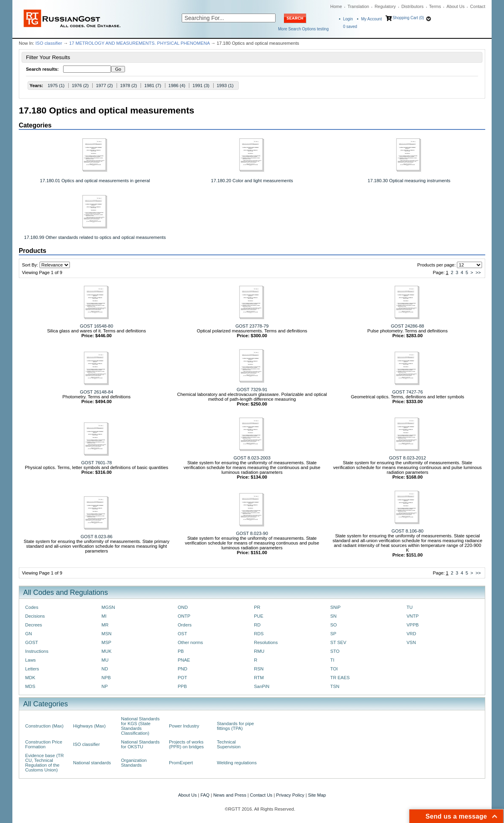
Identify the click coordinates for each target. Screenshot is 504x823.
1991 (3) (201, 85)
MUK (106, 651)
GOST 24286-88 (408, 326)
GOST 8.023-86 (97, 537)
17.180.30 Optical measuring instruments (409, 181)
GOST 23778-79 (252, 326)
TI (332, 660)
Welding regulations (237, 763)
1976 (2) (80, 85)
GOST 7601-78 (96, 463)
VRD (411, 634)
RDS (259, 634)
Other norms (190, 642)
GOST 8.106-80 (407, 531)
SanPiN (262, 686)
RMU (259, 651)
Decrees (34, 625)
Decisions (35, 616)
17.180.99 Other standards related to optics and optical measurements (95, 237)
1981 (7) (153, 85)
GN (29, 634)
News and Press (230, 795)
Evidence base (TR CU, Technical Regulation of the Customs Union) (45, 763)
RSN (259, 669)
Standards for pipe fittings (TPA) (235, 726)
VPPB (413, 625)
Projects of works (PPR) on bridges (186, 744)
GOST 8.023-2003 (252, 458)
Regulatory (385, 6)
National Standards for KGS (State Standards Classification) (140, 726)
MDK (30, 678)
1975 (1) (56, 85)
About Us (455, 6)
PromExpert (181, 763)
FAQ (205, 795)
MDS (30, 686)
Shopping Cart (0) (408, 18)
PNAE (184, 660)
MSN (106, 634)
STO (335, 651)
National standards (92, 763)
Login (348, 19)
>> (478, 272)
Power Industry (184, 726)
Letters (32, 669)
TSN (335, 686)
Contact (478, 6)
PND (183, 669)
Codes (32, 607)
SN (333, 616)
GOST (32, 642)
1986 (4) (177, 85)
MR (105, 625)
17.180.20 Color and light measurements (252, 181)
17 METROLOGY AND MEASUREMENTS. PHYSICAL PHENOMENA (139, 43)
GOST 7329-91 (252, 390)
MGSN (108, 607)
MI (104, 616)
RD (257, 625)
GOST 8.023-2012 (408, 458)
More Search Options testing (303, 29)
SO (333, 625)
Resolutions (266, 642)
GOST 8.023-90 (252, 533)
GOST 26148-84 (96, 392)
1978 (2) (129, 85)
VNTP (413, 616)
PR (257, 607)
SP (333, 634)
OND (183, 607)
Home (336, 6)
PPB (182, 686)
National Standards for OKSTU (140, 744)
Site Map (317, 795)
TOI (334, 669)
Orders (185, 625)
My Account (371, 19)
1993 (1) (225, 85)
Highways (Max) (89, 726)
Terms (435, 6)
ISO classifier (49, 43)
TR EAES (340, 678)
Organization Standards (134, 763)
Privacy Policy (290, 795)
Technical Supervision (229, 744)
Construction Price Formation (44, 744)
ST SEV (338, 642)
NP (105, 686)
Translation (358, 6)
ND (105, 669)
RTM (259, 678)
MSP (106, 642)
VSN (411, 642)
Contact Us (261, 795)
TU (410, 607)
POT (182, 678)
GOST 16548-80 (96, 326)
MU (105, 660)
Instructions (37, 651)
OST (182, 634)
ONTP (184, 616)
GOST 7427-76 (408, 392)
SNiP (335, 607)
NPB (106, 678)
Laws (31, 660)
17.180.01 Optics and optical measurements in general (95, 181)
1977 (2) (104, 85)
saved (350, 27)
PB (181, 651)
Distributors (413, 6)
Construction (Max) (44, 726)
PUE (259, 616)
